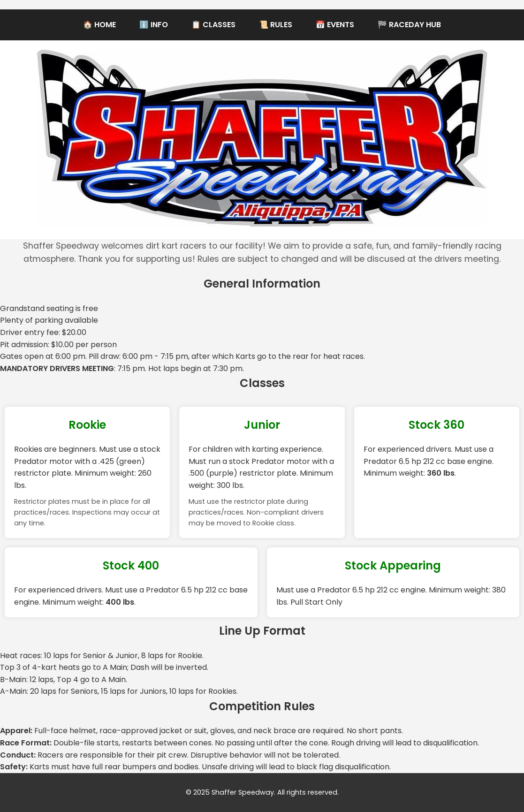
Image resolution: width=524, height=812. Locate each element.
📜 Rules (276, 25)
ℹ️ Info (154, 25)
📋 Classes (213, 25)
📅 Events (335, 25)
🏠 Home (99, 25)
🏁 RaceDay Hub (409, 25)
